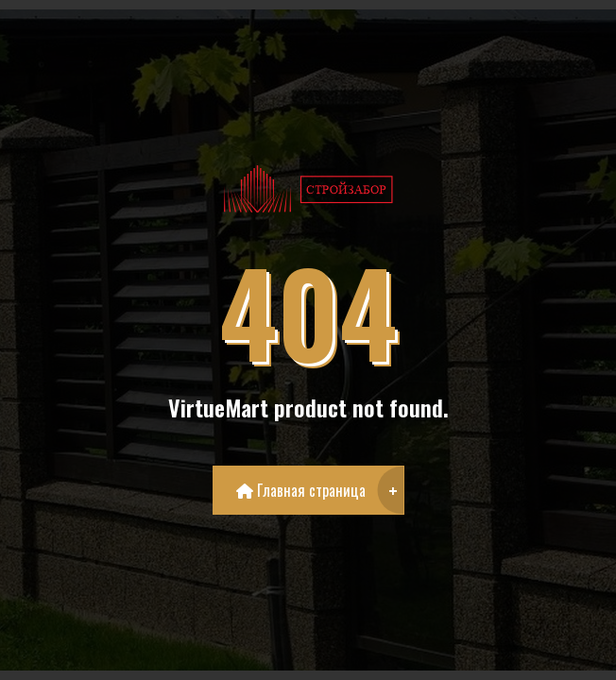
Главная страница (301, 490)
